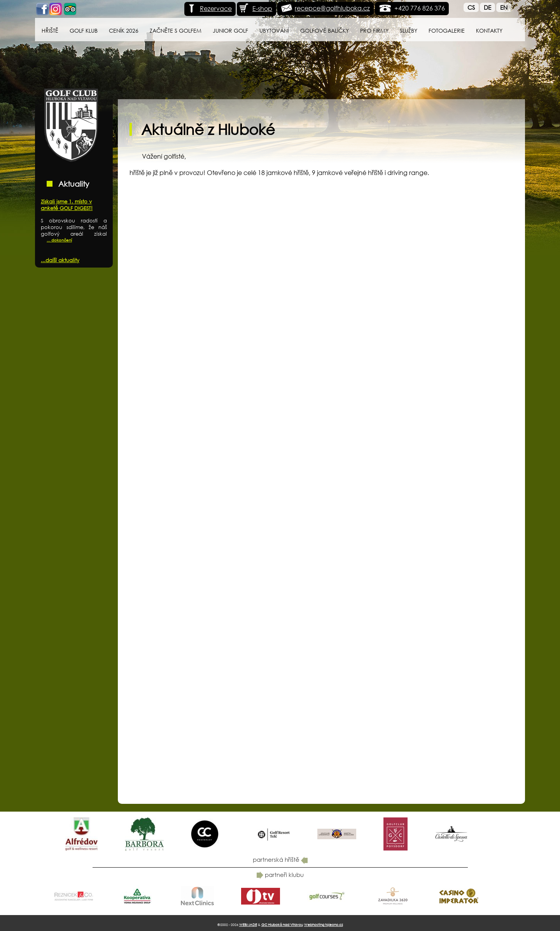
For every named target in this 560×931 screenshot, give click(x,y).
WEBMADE (248, 925)
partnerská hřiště (280, 859)
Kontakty (489, 31)
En (504, 7)
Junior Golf (230, 31)
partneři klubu (280, 875)
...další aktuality (60, 260)
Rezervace (209, 8)
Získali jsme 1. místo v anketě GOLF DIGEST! (67, 205)
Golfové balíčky (325, 31)
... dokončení (59, 240)
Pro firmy (374, 31)
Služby (409, 31)
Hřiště (50, 31)
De (487, 7)
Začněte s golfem (176, 31)
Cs (471, 7)
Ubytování (274, 31)
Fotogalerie (447, 31)
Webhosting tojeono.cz (324, 925)
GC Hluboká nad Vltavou (282, 925)
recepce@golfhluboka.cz (332, 8)
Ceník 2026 (124, 31)
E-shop (255, 8)
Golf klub (84, 31)
